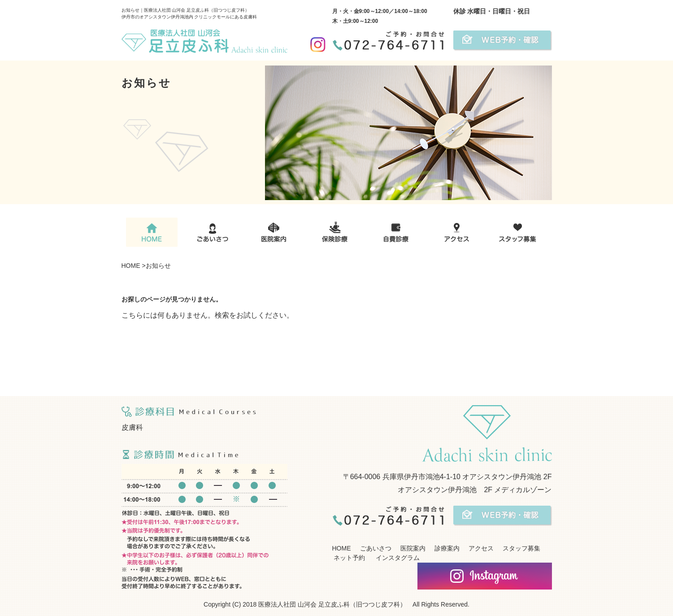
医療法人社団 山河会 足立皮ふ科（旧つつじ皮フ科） (332, 604)
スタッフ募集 (521, 548)
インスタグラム (397, 558)
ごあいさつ (376, 548)
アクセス (481, 548)
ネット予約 (349, 558)
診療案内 (447, 548)
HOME (131, 266)
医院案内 (413, 548)
